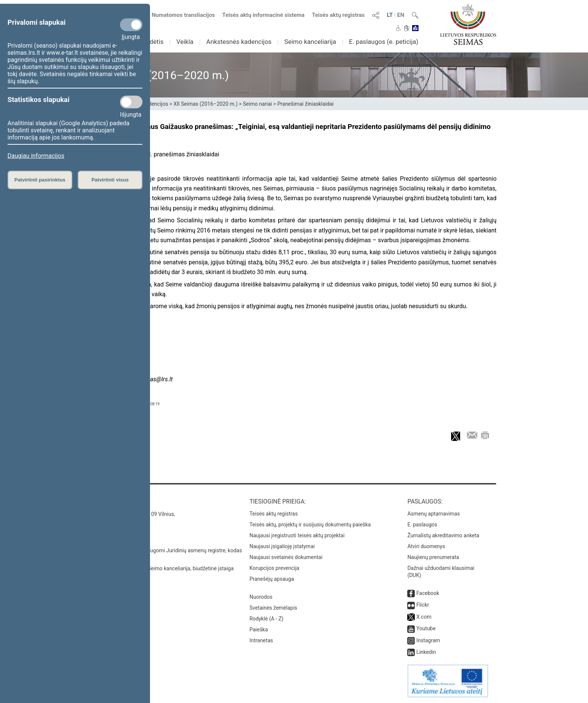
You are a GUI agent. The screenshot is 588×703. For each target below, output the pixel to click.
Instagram (428, 640)
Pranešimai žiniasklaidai (305, 104)
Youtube (426, 628)
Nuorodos (261, 597)
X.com (424, 617)
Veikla (185, 42)
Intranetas (261, 640)
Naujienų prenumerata (433, 557)
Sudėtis (153, 42)
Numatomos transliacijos (179, 15)
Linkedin (426, 652)
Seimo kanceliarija (310, 42)
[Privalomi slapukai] (131, 25)
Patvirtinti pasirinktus (40, 180)
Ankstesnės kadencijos (239, 42)
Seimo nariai (257, 104)
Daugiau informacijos (36, 156)
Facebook (428, 593)
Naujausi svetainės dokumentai (286, 557)
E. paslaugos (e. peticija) (383, 42)
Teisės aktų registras (338, 15)
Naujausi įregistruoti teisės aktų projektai (297, 535)
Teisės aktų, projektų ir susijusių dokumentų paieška (310, 525)
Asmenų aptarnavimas (433, 514)
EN (401, 15)
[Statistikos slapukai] (131, 102)
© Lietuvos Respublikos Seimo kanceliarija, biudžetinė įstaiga (163, 568)
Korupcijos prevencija (274, 568)
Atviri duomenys (426, 546)
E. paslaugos (422, 525)
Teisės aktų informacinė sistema (264, 15)
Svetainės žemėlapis (273, 608)
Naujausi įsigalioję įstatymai (282, 546)
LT (390, 15)
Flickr (423, 605)
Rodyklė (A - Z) (266, 619)
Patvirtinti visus (110, 180)
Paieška (259, 630)
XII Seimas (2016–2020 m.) (206, 104)
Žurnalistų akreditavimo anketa (443, 535)
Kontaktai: (108, 501)
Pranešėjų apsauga (272, 579)
